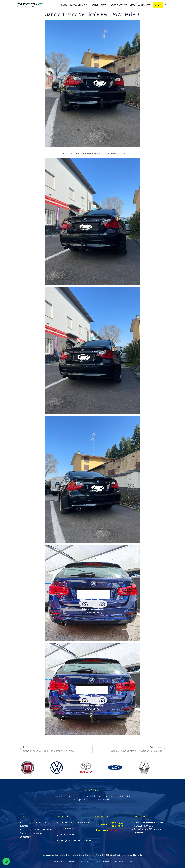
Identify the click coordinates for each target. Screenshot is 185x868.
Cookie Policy (58, 861)
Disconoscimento (103, 861)
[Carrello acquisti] (167, 5)
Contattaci (144, 5)
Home (64, 5)
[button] (6, 861)
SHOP (158, 5)
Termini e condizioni (124, 861)
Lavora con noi (119, 5)
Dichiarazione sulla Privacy (80, 861)
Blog (133, 5)
